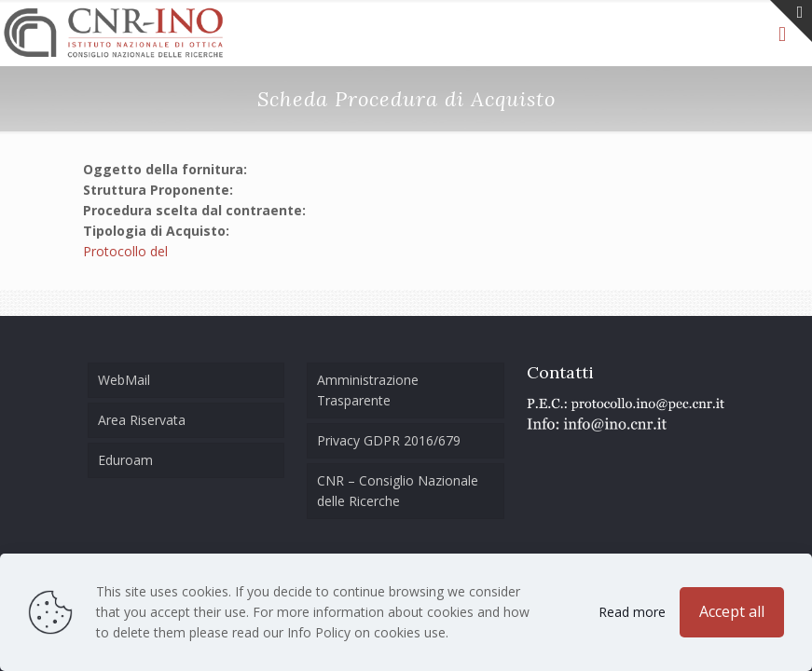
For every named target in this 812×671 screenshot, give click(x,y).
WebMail (124, 380)
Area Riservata (142, 420)
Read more (632, 612)
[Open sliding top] (791, 21)
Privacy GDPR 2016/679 (389, 440)
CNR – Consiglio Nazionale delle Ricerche (398, 491)
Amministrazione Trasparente (368, 390)
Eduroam (125, 460)
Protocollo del (125, 251)
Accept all (732, 611)
